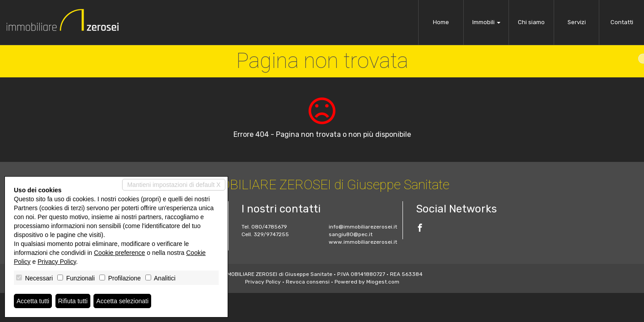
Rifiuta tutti (73, 301)
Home (441, 22)
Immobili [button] (486, 22)
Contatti (622, 22)
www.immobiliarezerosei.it (363, 242)
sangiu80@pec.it (351, 234)
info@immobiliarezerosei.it (363, 227)
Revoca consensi (308, 282)
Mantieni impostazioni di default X (174, 185)
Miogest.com (383, 282)
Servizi (577, 22)
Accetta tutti (33, 301)
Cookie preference (119, 253)
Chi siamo (531, 22)
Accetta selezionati (122, 301)
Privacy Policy (263, 282)
